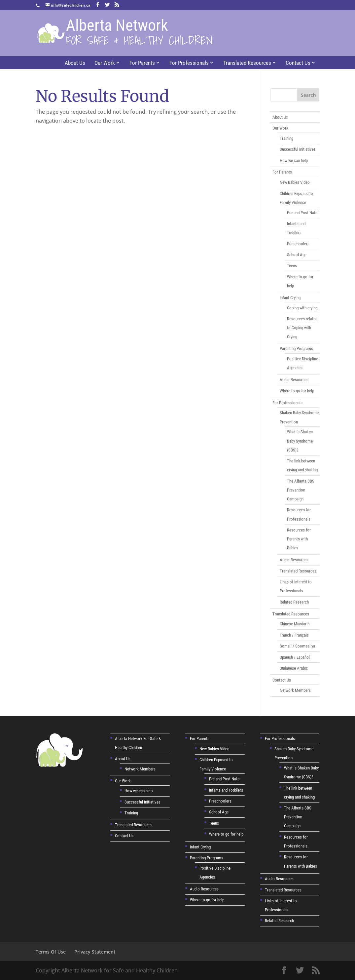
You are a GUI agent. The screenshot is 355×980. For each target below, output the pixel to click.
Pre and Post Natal (303, 213)
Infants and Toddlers (226, 790)
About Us (75, 63)
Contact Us (298, 63)
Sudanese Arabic (294, 668)
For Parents (142, 63)
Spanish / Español (295, 657)
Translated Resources (247, 63)
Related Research (294, 602)
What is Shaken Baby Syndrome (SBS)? (300, 441)
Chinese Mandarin (295, 624)
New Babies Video (295, 182)
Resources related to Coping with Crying (302, 328)
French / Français (294, 635)
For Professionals (189, 63)
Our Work (105, 63)
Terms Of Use (51, 952)
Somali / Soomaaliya (297, 646)
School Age (297, 255)
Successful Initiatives (298, 149)
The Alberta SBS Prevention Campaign (301, 490)
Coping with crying (302, 308)
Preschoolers (298, 244)
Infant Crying (290, 298)
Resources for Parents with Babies (299, 539)
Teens (292, 266)
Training (286, 138)
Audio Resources (294, 380)
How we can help (294, 160)
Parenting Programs (296, 349)
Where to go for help (297, 391)
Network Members (295, 690)
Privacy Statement (95, 952)
